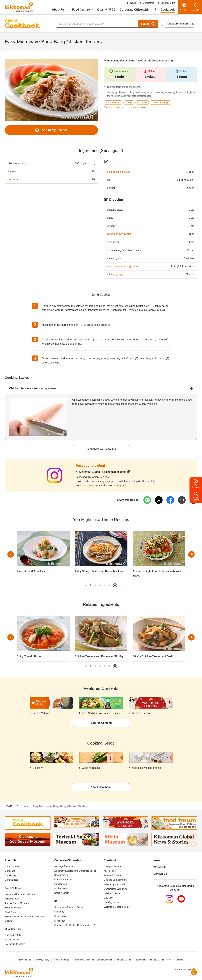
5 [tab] (105, 585)
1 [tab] (86, 585)
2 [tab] (91, 585)
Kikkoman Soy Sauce (119, 234)
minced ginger (115, 274)
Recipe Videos (41, 713)
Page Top (194, 971)
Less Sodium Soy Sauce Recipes (101, 713)
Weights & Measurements (146, 768)
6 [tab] (109, 585)
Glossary (38, 768)
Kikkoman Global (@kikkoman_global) (102, 472)
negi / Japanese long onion (122, 266)
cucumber (14, 179)
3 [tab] (95, 585)
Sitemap (179, 960)
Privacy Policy (43, 960)
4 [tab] (100, 585)
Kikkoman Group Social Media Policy (153, 960)
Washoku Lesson (141, 713)
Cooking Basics (91, 768)
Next (191, 554)
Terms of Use (25, 960)
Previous (11, 554)
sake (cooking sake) (118, 172)
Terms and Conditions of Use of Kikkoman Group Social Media (102, 960)
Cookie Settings (61, 960)
